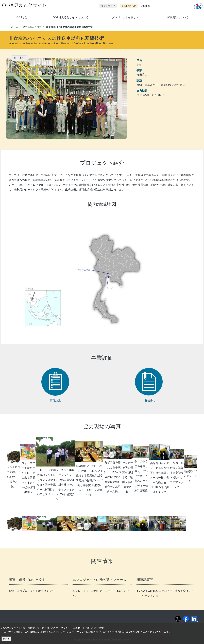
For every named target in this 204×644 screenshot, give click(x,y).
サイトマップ (108, 6)
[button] (125, 18)
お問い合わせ (129, 6)
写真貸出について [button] (178, 17)
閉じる (6, 639)
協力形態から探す (32, 27)
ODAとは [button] (22, 17)
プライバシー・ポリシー (73, 632)
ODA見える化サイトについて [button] (70, 17)
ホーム (15, 27)
